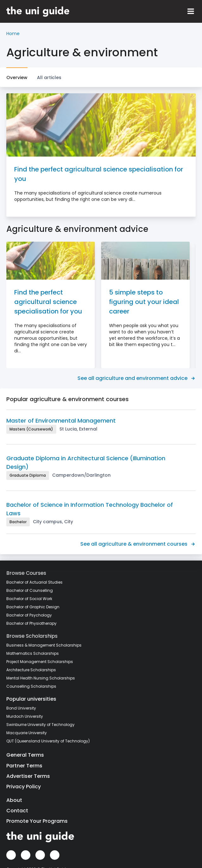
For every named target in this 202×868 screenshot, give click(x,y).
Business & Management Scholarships (44, 645)
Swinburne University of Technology (40, 725)
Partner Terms (24, 766)
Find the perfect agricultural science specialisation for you (99, 174)
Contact (17, 811)
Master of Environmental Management (61, 421)
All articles (49, 77)
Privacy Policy (24, 787)
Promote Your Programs (37, 821)
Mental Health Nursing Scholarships (41, 678)
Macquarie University (27, 733)
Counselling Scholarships (31, 686)
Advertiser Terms (28, 776)
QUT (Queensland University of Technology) (48, 741)
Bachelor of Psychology (29, 615)
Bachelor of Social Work (29, 599)
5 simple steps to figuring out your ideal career (144, 302)
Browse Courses (26, 573)
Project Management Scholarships (40, 662)
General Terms (25, 755)
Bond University (21, 708)
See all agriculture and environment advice (137, 378)
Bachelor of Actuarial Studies (34, 582)
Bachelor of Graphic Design (33, 607)
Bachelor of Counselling (30, 590)
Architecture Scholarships (31, 670)
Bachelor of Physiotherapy (31, 623)
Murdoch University (25, 716)
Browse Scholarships (32, 636)
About (14, 800)
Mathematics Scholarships (33, 653)
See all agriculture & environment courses (138, 544)
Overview (17, 77)
